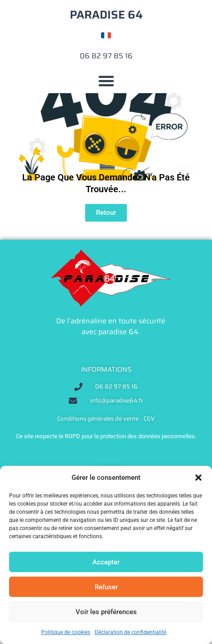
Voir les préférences (106, 612)
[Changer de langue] (106, 35)
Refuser (106, 587)
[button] (198, 478)
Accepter (106, 562)
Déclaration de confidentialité (130, 632)
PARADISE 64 (106, 15)
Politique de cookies (66, 632)
